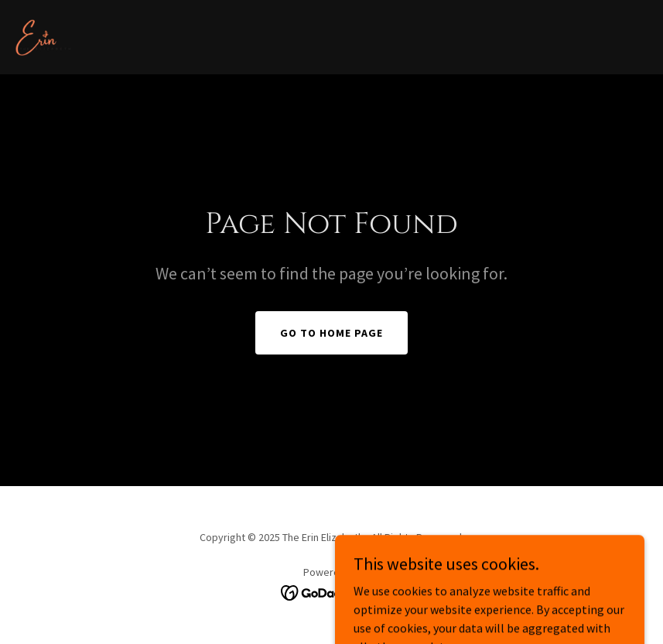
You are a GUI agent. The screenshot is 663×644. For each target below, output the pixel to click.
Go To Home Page (331, 333)
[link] (43, 37)
